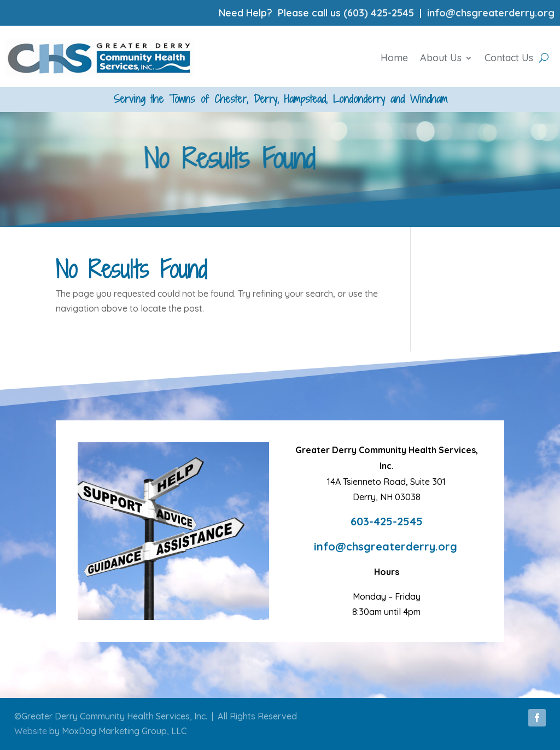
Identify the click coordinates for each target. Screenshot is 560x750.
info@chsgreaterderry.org (491, 13)
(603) (357, 13)
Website (31, 731)
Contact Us (509, 58)
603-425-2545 (387, 521)
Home (394, 58)
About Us (441, 58)
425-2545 (392, 13)
